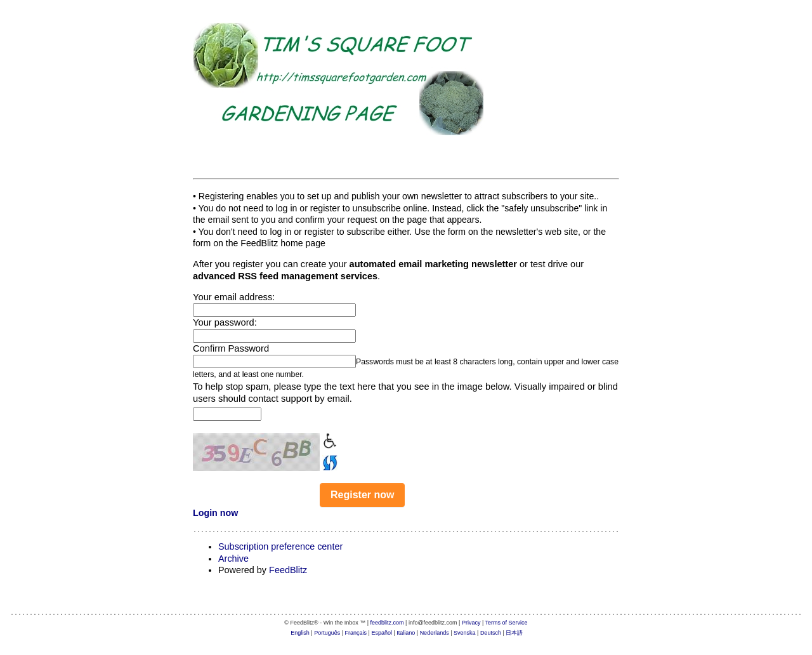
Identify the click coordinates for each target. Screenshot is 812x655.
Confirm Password (231, 348)
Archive (233, 559)
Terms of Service (507, 623)
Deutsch (491, 633)
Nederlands (435, 633)
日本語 (514, 633)
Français (356, 633)
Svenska (465, 633)
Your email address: (234, 297)
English (300, 633)
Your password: (225, 322)
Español (382, 633)
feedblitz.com (387, 623)
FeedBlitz (288, 570)
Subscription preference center (280, 546)
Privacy (471, 623)
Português (327, 633)
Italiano (406, 633)
